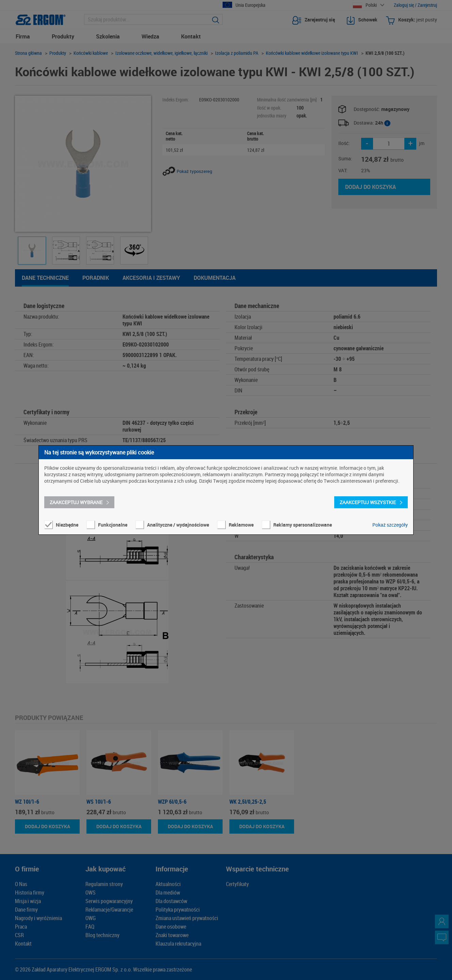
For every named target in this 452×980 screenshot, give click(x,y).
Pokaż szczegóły (390, 525)
